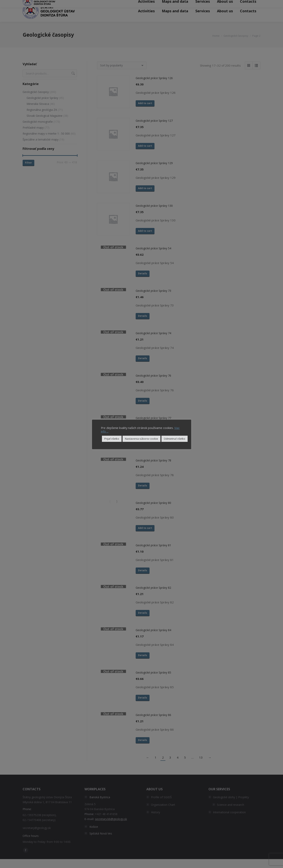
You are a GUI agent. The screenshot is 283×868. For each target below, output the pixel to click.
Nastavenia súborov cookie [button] (141, 439)
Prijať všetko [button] (112, 439)
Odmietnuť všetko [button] (175, 439)
